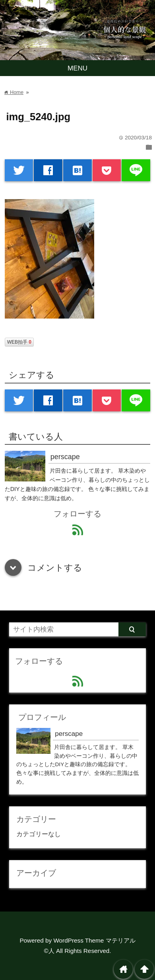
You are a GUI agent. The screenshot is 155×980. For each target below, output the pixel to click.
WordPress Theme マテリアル (94, 940)
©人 (49, 951)
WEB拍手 (19, 342)
